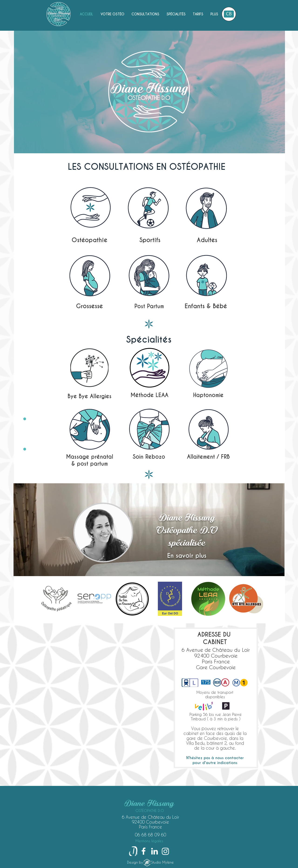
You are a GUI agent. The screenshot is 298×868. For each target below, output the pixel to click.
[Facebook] (144, 851)
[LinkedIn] (154, 851)
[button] (145, 14)
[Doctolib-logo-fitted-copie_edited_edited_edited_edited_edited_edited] (133, 851)
